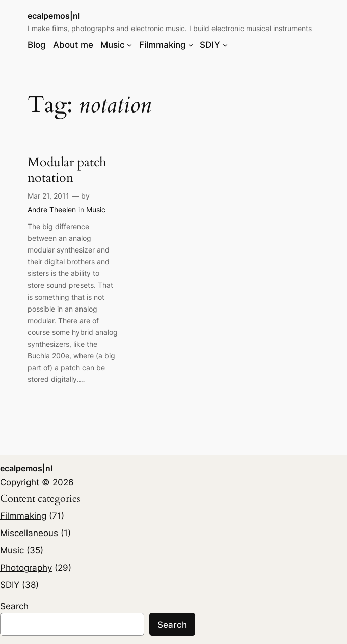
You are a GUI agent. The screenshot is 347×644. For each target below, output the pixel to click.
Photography (26, 568)
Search (14, 606)
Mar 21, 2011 (48, 196)
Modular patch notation (67, 170)
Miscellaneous (29, 533)
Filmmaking (23, 516)
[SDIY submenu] (225, 45)
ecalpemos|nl (54, 16)
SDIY (10, 585)
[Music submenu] (129, 45)
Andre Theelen (52, 209)
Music (96, 209)
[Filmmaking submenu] (191, 45)
